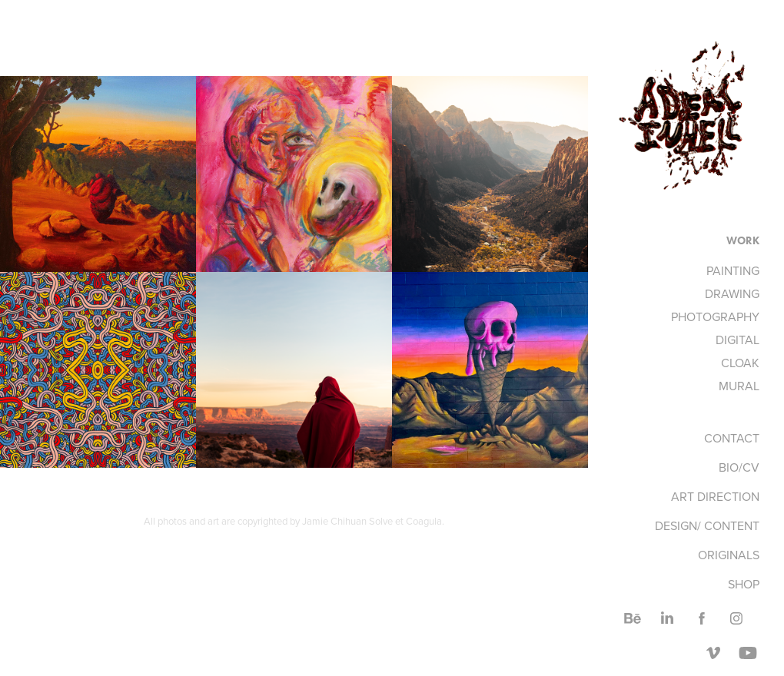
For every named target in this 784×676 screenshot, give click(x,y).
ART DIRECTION (715, 496)
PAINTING (733, 270)
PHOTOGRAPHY (715, 316)
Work (743, 241)
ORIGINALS (729, 555)
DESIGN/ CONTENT (707, 525)
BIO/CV (739, 467)
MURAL (739, 386)
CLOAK (740, 363)
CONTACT (732, 438)
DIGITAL (737, 340)
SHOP (744, 584)
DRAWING (732, 293)
